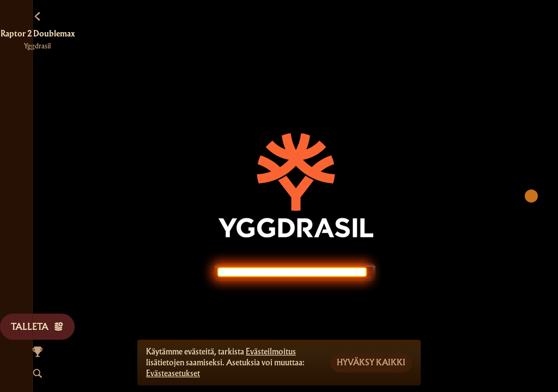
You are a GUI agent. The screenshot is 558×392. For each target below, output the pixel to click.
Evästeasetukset (173, 373)
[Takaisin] (38, 16)
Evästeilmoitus (271, 352)
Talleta (37, 326)
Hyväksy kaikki (371, 363)
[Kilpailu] (38, 352)
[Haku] (38, 373)
